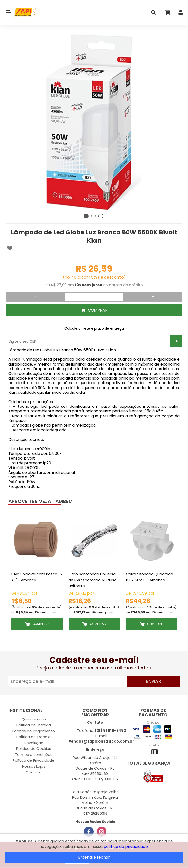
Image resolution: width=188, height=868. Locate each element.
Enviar (154, 681)
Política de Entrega (34, 725)
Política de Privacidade (34, 760)
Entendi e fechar (94, 857)
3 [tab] (101, 216)
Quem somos (34, 719)
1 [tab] (86, 216)
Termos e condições (34, 754)
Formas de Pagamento (34, 731)
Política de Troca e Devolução (34, 740)
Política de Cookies (34, 749)
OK (176, 341)
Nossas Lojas (34, 766)
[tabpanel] (94, 123)
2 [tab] (94, 216)
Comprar (98, 310)
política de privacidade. (126, 847)
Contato (34, 772)
